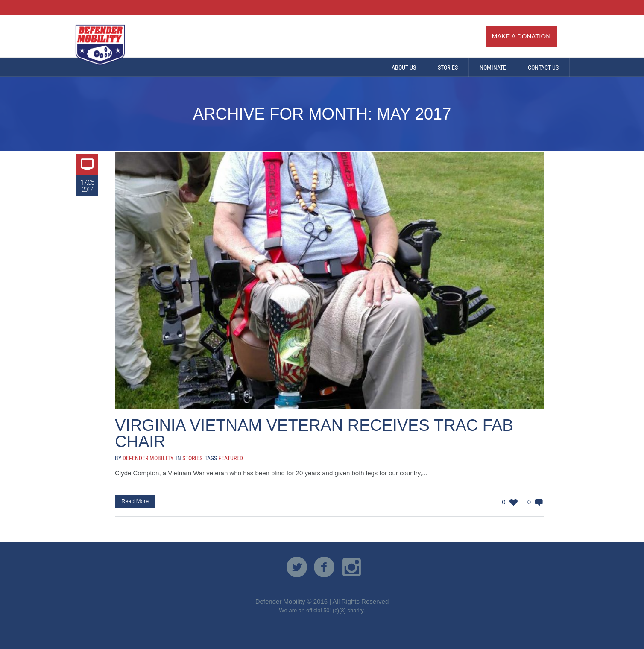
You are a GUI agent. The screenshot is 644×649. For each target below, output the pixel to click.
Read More (135, 501)
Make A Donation (521, 36)
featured (231, 458)
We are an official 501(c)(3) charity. (322, 610)
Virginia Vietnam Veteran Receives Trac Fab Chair (314, 433)
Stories (192, 458)
